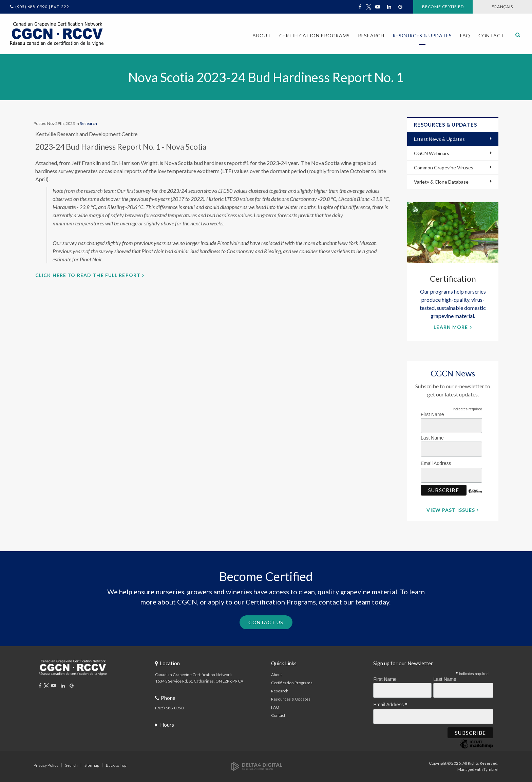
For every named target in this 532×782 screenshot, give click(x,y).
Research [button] (371, 35)
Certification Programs (292, 683)
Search (71, 765)
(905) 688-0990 (169, 708)
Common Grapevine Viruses (444, 167)
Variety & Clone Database (441, 182)
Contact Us (266, 622)
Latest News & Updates (439, 139)
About (277, 675)
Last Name (432, 438)
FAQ (465, 35)
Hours (167, 725)
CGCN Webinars (432, 153)
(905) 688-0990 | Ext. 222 (42, 7)
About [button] (262, 35)
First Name (432, 414)
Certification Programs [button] (315, 35)
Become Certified (443, 7)
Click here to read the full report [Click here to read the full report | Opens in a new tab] (88, 275)
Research (88, 123)
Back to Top (116, 765)
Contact (491, 35)
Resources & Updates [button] (422, 35)
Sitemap (92, 765)
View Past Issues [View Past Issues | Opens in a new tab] (451, 510)
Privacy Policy (46, 765)
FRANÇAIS (502, 7)
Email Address (438, 462)
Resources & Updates (291, 699)
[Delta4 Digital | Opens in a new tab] (257, 766)
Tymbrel (491, 769)
